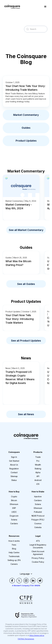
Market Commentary (26, 115)
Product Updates (26, 141)
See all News (26, 414)
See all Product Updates (26, 341)
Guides (26, 128)
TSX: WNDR (35, 586)
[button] (45, 7)
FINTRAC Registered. (26, 639)
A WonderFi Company (21, 586)
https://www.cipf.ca (37, 635)
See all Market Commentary (26, 230)
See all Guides (26, 284)
